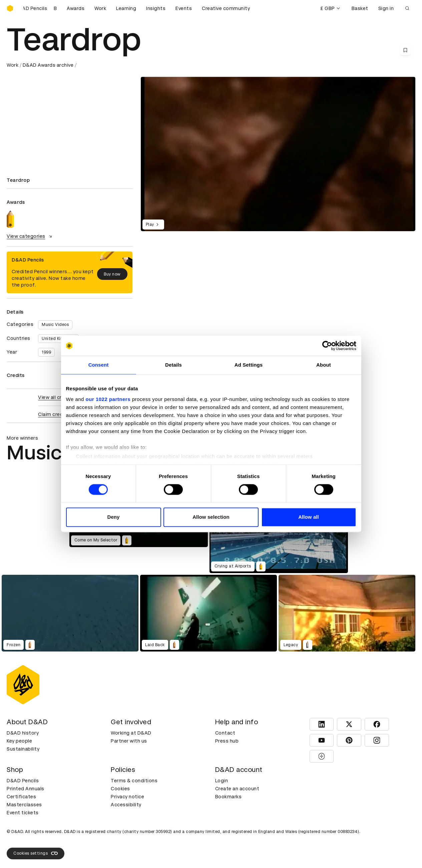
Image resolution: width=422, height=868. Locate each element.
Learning (126, 8)
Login (222, 781)
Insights (156, 8)
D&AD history (23, 733)
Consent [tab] (99, 365)
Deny (113, 517)
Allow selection (211, 517)
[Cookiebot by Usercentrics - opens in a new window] (327, 346)
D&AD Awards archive (48, 65)
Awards (76, 8)
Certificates (21, 797)
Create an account (237, 789)
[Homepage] (10, 8)
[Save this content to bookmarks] (405, 50)
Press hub (227, 741)
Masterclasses (24, 805)
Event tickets (23, 813)
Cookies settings (36, 853)
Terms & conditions (134, 781)
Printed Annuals (26, 789)
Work (100, 8)
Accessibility (126, 805)
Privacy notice (127, 797)
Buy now (112, 274)
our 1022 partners (108, 399)
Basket (360, 8)
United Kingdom (58, 339)
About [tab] (324, 365)
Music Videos (55, 325)
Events (184, 8)
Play (153, 225)
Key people (19, 741)
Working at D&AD (131, 733)
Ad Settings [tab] (249, 365)
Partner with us (129, 741)
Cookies (120, 789)
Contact (225, 733)
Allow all (309, 517)
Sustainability (23, 749)
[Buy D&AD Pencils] (40, 8)
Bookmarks (229, 797)
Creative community (226, 8)
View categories (30, 236)
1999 (46, 352)
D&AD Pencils (23, 781)
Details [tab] (173, 365)
